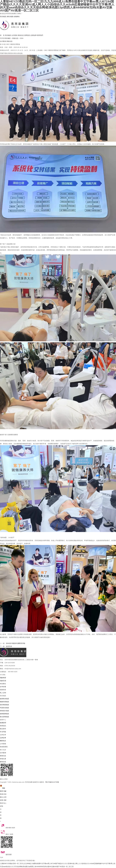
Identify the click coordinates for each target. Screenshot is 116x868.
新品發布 (3, 729)
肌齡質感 (3, 681)
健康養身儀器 (5, 699)
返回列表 (9, 646)
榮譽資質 (3, 762)
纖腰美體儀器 (5, 702)
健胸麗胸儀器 (5, 714)
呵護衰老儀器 (5, 708)
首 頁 (2, 35)
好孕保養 (3, 687)
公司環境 (3, 744)
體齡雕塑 (3, 678)
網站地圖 (10, 17)
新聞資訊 (27, 35)
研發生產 (3, 759)
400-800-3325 (7, 828)
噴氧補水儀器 (5, 711)
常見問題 (3, 732)
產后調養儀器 (5, 717)
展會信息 (21, 35)
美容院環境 (4, 747)
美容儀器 (3, 17)
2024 (22, 38)
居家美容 (3, 690)
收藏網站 (17, 17)
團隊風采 (3, 741)
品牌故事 (34, 35)
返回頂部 (6, 854)
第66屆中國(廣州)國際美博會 (16, 643)
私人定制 (3, 693)
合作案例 (14, 35)
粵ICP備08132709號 (52, 782)
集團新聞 (3, 723)
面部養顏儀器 (5, 705)
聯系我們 (40, 35)
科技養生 (3, 684)
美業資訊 (3, 726)
